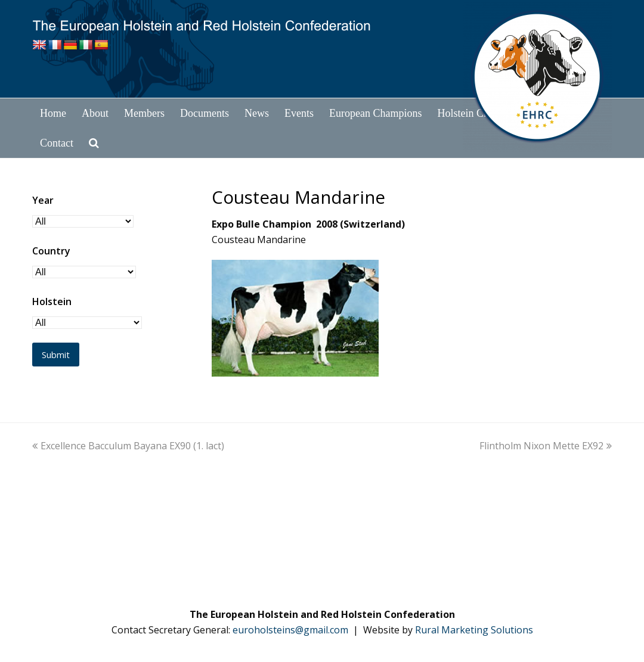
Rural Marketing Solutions (474, 630)
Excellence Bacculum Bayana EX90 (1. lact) (128, 446)
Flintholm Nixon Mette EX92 (546, 446)
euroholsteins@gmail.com (290, 630)
